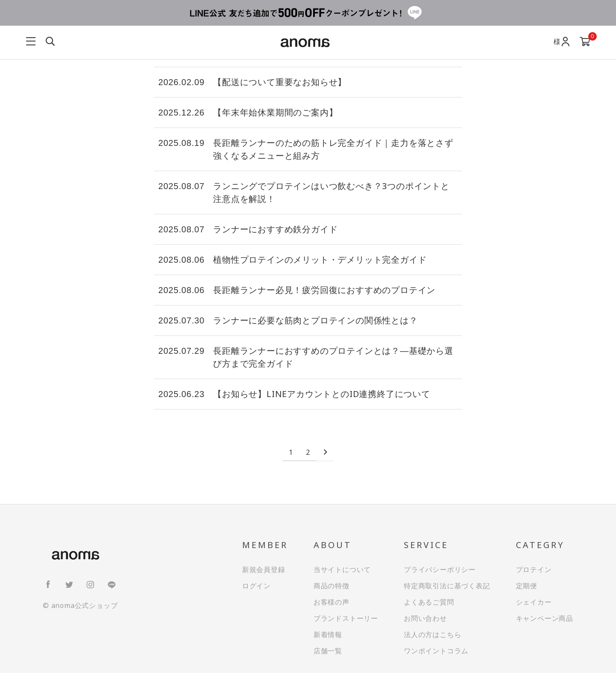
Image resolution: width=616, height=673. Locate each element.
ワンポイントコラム (436, 651)
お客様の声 (332, 602)
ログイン (256, 586)
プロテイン (534, 569)
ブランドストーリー (346, 618)
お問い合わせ (425, 618)
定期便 (527, 586)
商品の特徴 (332, 586)
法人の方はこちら (432, 634)
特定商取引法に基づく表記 (447, 586)
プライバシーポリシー (440, 569)
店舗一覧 (328, 651)
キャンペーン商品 (545, 618)
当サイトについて (342, 569)
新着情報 (328, 634)
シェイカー (534, 602)
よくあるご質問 (429, 602)
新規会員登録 (264, 569)
